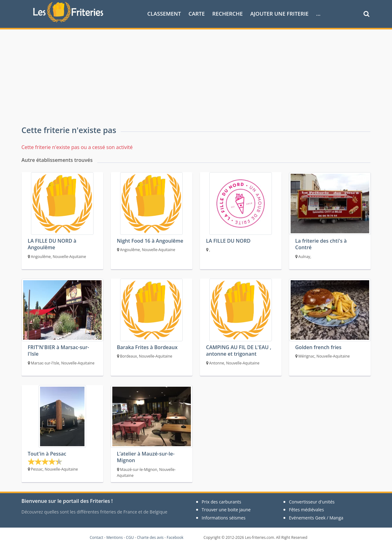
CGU (130, 537)
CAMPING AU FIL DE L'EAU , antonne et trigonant (239, 351)
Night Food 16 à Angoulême (150, 241)
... (318, 14)
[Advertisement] (196, 76)
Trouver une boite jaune (226, 510)
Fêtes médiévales (307, 510)
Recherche (228, 14)
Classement (164, 14)
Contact (97, 537)
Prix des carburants (222, 502)
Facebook (175, 537)
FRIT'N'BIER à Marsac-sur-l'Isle (59, 351)
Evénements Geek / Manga (316, 518)
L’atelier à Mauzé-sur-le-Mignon (146, 457)
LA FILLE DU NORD (228, 241)
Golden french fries (318, 347)
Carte (196, 14)
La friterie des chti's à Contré (321, 244)
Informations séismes (224, 518)
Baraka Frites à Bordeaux (147, 347)
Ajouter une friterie (279, 14)
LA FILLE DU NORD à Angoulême (52, 244)
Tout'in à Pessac (47, 454)
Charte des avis (150, 537)
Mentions (115, 537)
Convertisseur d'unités (312, 502)
